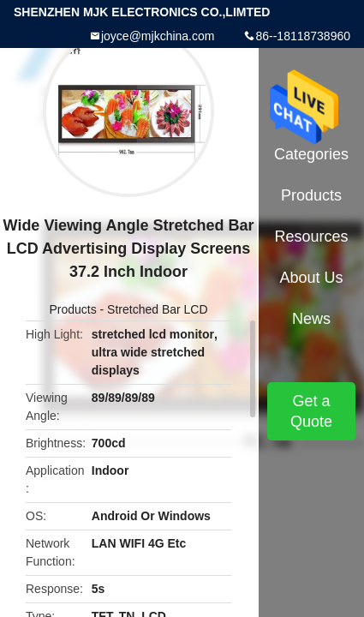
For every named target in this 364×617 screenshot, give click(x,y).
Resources (311, 237)
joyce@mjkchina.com (158, 36)
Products (72, 309)
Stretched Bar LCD (158, 309)
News (311, 319)
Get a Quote (311, 411)
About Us (311, 278)
